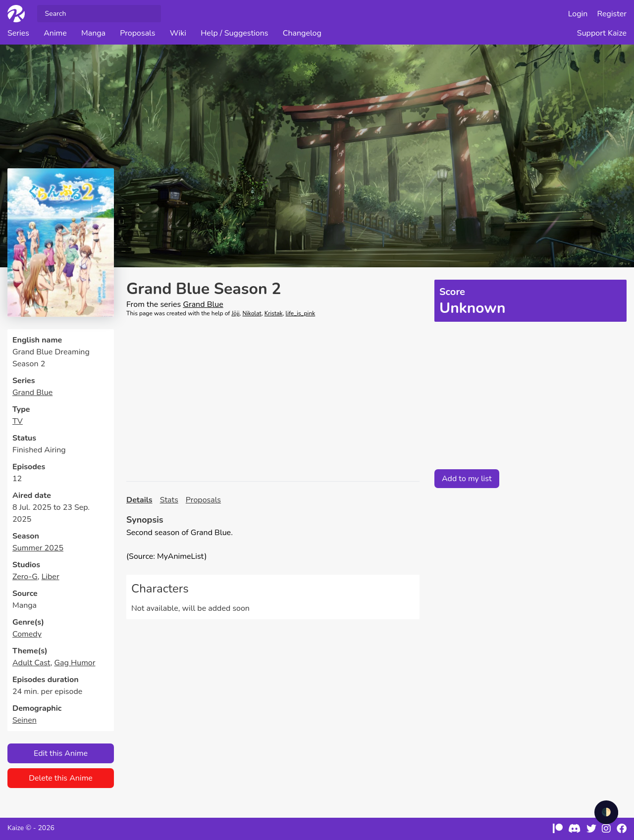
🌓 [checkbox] (606, 812)
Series (18, 33)
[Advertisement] (273, 399)
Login (578, 14)
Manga (93, 33)
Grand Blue (32, 393)
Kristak (274, 313)
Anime (55, 33)
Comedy (27, 634)
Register (612, 14)
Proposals (137, 33)
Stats (169, 500)
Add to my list (467, 479)
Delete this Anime (61, 778)
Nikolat (252, 313)
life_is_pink (301, 313)
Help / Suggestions (234, 33)
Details (139, 500)
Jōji (235, 313)
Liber (51, 577)
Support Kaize (602, 33)
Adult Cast (31, 663)
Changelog (302, 33)
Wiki (178, 33)
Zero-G (25, 577)
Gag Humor (75, 663)
